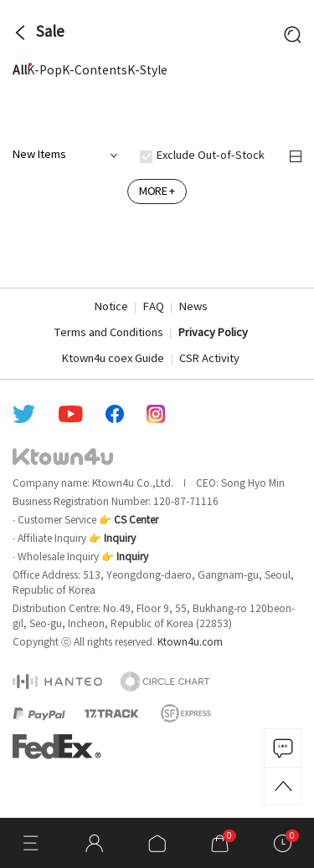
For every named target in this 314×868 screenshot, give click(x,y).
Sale (50, 33)
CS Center (136, 521)
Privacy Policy (213, 333)
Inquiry (120, 539)
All (20, 71)
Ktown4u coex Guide (113, 359)
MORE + (157, 192)
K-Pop (44, 71)
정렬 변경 (296, 156)
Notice (111, 307)
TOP (283, 786)
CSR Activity (209, 359)
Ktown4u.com (190, 643)
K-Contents (95, 71)
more (295, 114)
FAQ (154, 307)
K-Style (147, 71)
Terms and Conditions (109, 333)
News (193, 307)
